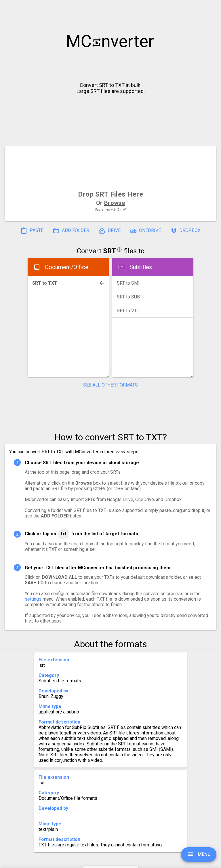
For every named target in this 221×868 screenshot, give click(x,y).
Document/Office (67, 267)
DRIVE (109, 231)
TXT (64, 534)
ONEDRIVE (145, 231)
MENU (199, 854)
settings (33, 599)
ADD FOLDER (71, 231)
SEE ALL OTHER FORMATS (110, 385)
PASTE (32, 231)
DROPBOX (185, 231)
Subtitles (141, 267)
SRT (110, 251)
